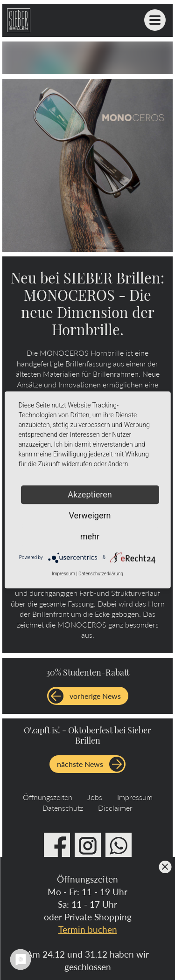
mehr (90, 536)
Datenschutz (63, 808)
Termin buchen (88, 929)
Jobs (95, 797)
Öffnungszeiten (48, 797)
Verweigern (90, 515)
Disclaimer (115, 808)
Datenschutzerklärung (101, 574)
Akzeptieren (90, 494)
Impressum (135, 797)
